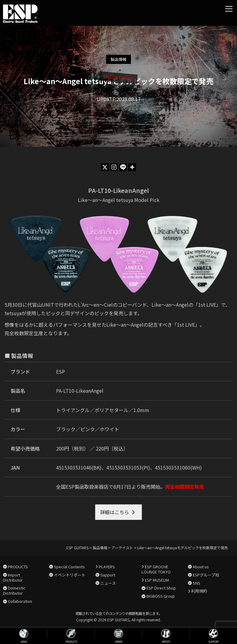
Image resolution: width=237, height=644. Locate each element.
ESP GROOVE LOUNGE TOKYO (156, 569)
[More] (132, 167)
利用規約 (199, 591)
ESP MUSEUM (157, 580)
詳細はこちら (115, 512)
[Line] (123, 167)
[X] (105, 167)
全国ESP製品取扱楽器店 (82, 487)
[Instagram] (114, 167)
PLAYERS (107, 567)
